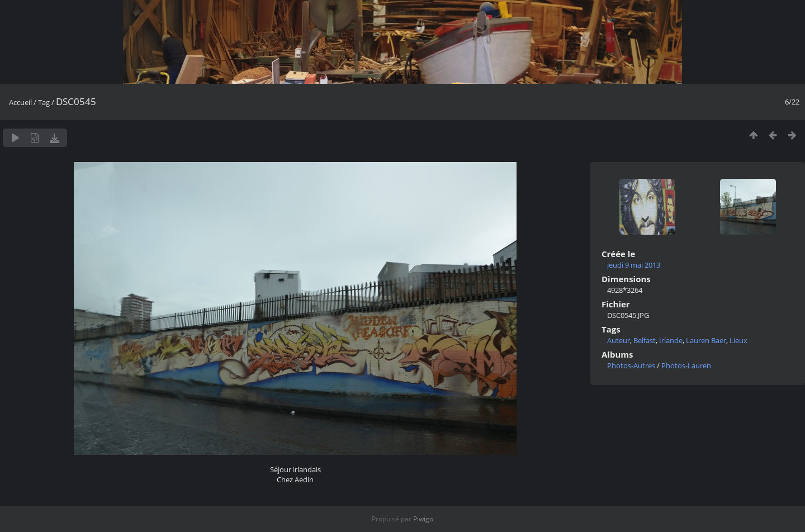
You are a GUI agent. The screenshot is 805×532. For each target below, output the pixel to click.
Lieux (738, 340)
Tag (44, 102)
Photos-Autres (631, 365)
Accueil (20, 102)
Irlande (671, 340)
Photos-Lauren (686, 365)
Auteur (619, 340)
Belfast (645, 340)
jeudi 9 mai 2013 (634, 265)
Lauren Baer (706, 340)
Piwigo (423, 519)
